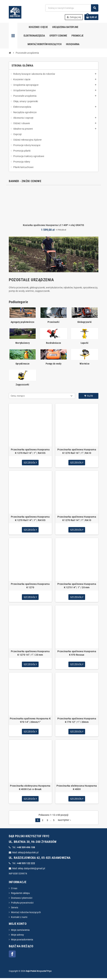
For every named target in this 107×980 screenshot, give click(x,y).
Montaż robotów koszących (26, 914)
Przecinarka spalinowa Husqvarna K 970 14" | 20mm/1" (30, 721)
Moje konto (18, 926)
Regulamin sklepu (20, 895)
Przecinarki (53, 322)
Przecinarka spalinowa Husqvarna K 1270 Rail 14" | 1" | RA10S (30, 519)
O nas (14, 890)
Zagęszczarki (22, 385)
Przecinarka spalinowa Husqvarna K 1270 (30, 586)
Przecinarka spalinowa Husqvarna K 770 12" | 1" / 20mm (77, 721)
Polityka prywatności (22, 905)
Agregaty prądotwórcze (22, 322)
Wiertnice (85, 364)
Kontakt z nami (19, 919)
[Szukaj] (72, 8)
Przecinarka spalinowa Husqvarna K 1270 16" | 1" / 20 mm (30, 654)
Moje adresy (17, 937)
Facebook (12, 956)
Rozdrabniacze (54, 343)
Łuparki (85, 343)
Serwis (15, 909)
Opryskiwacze (22, 364)
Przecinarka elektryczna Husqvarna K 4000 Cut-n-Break (30, 789)
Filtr (88, 396)
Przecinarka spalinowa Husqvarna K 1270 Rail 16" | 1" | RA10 (77, 451)
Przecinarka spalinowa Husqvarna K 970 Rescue (77, 654)
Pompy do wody (53, 364)
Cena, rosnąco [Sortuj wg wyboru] (18, 396)
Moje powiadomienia (22, 941)
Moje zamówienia (20, 932)
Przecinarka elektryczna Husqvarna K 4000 (77, 789)
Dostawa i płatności (22, 900)
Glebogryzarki (85, 322)
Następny (65, 822)
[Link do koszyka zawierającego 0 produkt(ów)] (91, 17)
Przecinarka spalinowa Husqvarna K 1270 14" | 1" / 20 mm (77, 586)
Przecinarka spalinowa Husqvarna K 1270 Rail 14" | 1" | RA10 (77, 519)
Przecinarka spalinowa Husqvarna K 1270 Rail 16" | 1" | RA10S (30, 451)
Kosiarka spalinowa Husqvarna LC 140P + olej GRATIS (54, 225)
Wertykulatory (23, 343)
